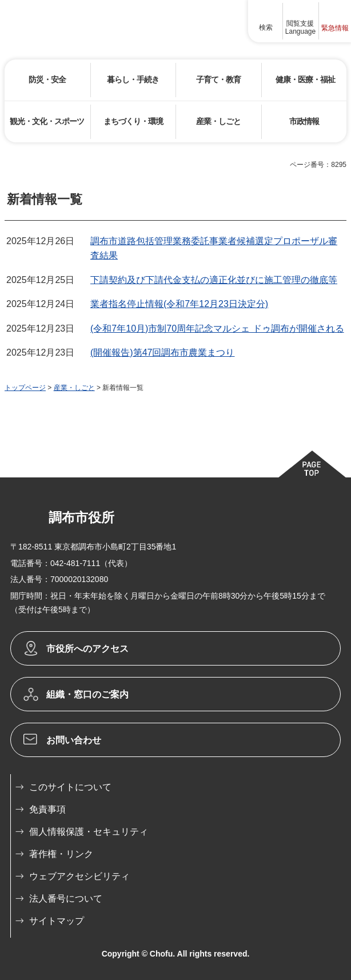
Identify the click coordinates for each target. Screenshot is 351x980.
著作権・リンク (61, 854)
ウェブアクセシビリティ (79, 876)
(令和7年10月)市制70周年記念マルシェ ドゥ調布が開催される (217, 328)
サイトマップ (57, 921)
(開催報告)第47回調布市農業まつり (162, 352)
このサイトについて (70, 787)
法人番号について (66, 899)
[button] (266, 21)
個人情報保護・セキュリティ (89, 832)
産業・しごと (74, 388)
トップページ (25, 388)
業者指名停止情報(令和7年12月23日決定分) (179, 304)
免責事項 (47, 809)
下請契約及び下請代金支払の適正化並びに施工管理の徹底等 (214, 280)
